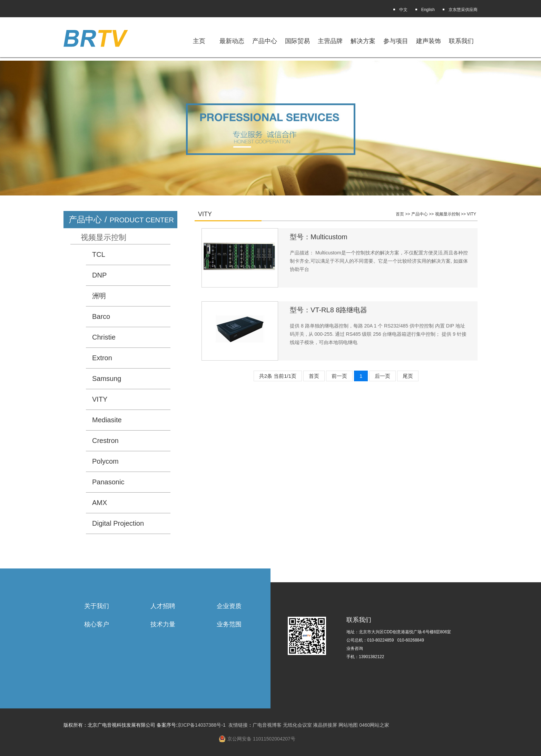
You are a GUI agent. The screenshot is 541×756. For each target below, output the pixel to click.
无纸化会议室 (297, 725)
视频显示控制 (104, 238)
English (428, 10)
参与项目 (396, 41)
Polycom (105, 461)
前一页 (339, 376)
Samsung (107, 379)
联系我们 (461, 41)
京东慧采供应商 (463, 10)
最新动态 (232, 41)
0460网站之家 (374, 725)
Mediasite (107, 420)
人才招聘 (163, 606)
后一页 (382, 376)
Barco (101, 316)
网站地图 (348, 725)
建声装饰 (429, 41)
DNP (99, 275)
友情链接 (238, 725)
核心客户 (97, 624)
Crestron (105, 441)
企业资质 (229, 606)
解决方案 (363, 41)
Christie (104, 337)
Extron (102, 358)
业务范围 (229, 624)
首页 (400, 214)
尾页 (408, 376)
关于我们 (97, 606)
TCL (99, 254)
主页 (199, 41)
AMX (100, 503)
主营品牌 (330, 41)
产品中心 (420, 214)
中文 (403, 10)
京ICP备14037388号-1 (201, 725)
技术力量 (163, 624)
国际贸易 (297, 41)
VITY (100, 399)
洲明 (99, 296)
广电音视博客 (267, 725)
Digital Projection (118, 523)
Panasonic (108, 482)
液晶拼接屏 (325, 725)
